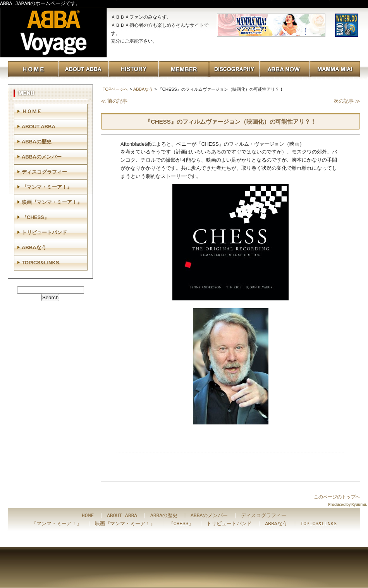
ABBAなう (143, 89)
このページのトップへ (337, 497)
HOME (88, 516)
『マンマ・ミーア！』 (47, 187)
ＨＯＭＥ (32, 111)
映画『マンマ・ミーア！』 (52, 202)
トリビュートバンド (44, 232)
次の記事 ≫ (347, 101)
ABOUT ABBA (39, 127)
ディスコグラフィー (44, 172)
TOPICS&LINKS (318, 524)
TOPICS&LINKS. (41, 263)
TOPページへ (115, 89)
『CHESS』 (35, 217)
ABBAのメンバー (42, 157)
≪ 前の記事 (114, 101)
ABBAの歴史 (37, 142)
